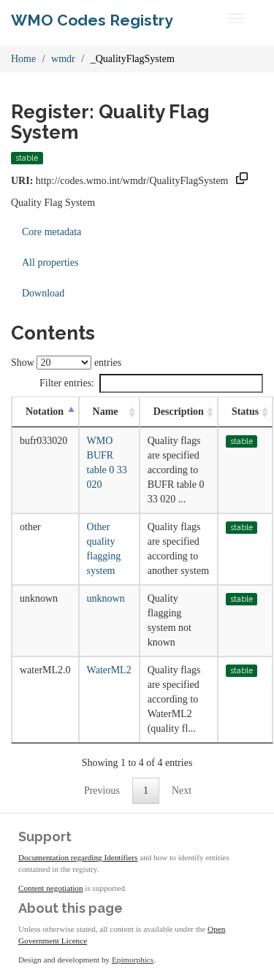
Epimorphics (133, 960)
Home (23, 59)
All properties (50, 263)
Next (182, 790)
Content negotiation (51, 888)
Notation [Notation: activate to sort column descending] (45, 411)
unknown (106, 598)
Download (43, 293)
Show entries (66, 363)
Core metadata (52, 232)
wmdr (63, 59)
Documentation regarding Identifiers (78, 857)
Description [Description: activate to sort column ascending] (179, 411)
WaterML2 (109, 670)
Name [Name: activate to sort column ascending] (106, 411)
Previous (102, 790)
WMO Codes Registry (92, 20)
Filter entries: (151, 383)
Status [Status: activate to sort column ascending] (245, 411)
